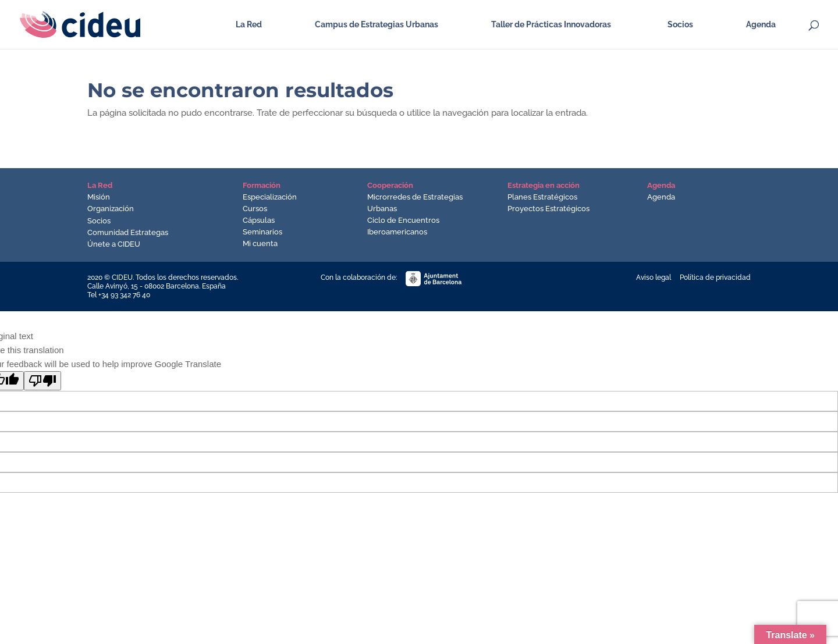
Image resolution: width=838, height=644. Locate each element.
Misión (99, 197)
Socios (680, 25)
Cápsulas (259, 220)
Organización (111, 209)
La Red (249, 25)
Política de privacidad (715, 277)
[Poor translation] (42, 381)
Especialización (270, 197)
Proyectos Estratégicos (548, 209)
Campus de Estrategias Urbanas (377, 25)
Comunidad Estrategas (128, 232)
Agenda (761, 25)
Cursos (255, 209)
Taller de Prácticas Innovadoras (551, 25)
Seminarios (262, 232)
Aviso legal (654, 277)
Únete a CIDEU (114, 244)
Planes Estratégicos (542, 197)
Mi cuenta (260, 243)
